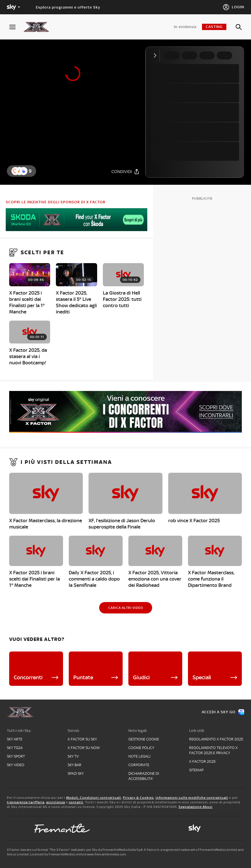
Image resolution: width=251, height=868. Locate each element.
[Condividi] (125, 171)
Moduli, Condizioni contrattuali (94, 798)
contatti (76, 802)
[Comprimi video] (156, 55)
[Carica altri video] (126, 608)
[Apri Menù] (16, 27)
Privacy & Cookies (138, 798)
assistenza (56, 802)
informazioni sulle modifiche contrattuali (192, 798)
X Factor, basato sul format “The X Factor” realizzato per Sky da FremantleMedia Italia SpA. (75, 850)
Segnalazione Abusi (196, 807)
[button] (23, 171)
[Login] (233, 7)
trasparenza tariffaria (26, 802)
